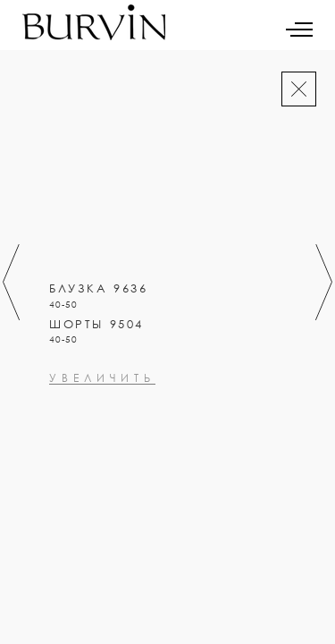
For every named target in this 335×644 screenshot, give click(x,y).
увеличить (102, 456)
